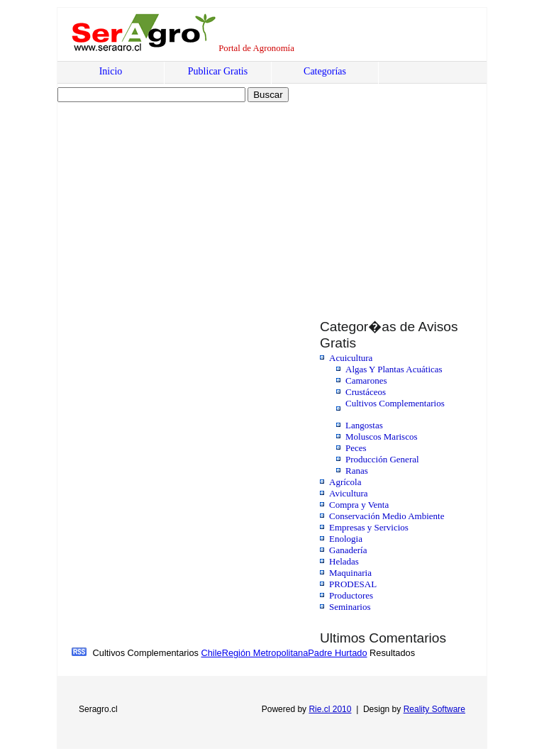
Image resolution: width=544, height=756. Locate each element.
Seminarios (350, 607)
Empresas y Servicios (369, 527)
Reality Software (434, 709)
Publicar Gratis (218, 71)
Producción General (382, 459)
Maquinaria (350, 573)
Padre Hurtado (337, 653)
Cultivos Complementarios (395, 403)
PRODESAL (353, 584)
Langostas (364, 425)
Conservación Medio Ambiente (387, 516)
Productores (351, 595)
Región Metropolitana (265, 653)
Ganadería (348, 550)
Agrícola (345, 482)
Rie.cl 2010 (330, 709)
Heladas (344, 561)
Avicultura (349, 493)
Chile (211, 653)
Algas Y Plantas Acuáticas (394, 369)
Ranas (357, 471)
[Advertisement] (179, 196)
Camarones (366, 380)
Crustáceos (366, 392)
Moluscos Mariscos (381, 437)
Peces (356, 448)
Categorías (325, 71)
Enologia (346, 539)
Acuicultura (351, 358)
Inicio (111, 71)
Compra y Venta (359, 505)
